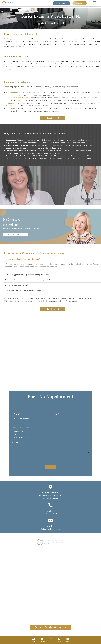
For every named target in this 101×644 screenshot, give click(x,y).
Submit (50, 467)
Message (16, 442)
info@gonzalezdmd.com (25, 620)
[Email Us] (12, 618)
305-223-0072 (51, 514)
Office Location (50, 493)
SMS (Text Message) (21, 438)
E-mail (15, 434)
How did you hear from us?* (23, 418)
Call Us (51, 511)
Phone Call (17, 431)
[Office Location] (50, 487)
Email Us (19, 618)
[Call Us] (50, 505)
